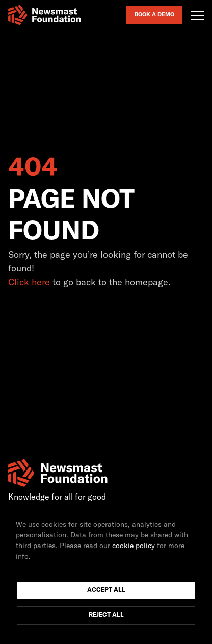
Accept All (106, 590)
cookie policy (134, 546)
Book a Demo (154, 15)
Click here (29, 283)
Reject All (106, 615)
